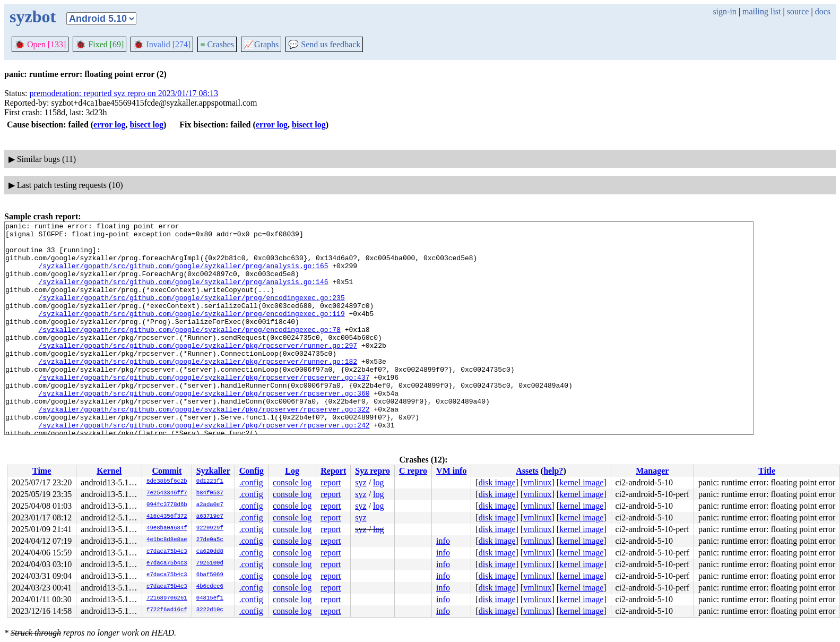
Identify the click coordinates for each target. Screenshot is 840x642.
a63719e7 (210, 517)
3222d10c (210, 610)
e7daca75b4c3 (167, 552)
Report (333, 471)
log (378, 482)
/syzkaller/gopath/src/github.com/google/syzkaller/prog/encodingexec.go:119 (191, 332)
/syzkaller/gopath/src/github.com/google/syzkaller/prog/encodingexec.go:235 (191, 313)
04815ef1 (210, 598)
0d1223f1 (210, 482)
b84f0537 (210, 493)
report (331, 482)
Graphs (261, 44)
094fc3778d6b (167, 505)
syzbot (33, 16)
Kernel (109, 471)
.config (251, 482)
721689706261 (167, 598)
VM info (451, 471)
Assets (527, 471)
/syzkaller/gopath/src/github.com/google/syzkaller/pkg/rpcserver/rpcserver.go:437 (204, 409)
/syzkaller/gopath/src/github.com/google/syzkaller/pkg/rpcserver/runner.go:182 (198, 390)
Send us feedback (324, 44)
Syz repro (373, 471)
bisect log (146, 125)
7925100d (210, 563)
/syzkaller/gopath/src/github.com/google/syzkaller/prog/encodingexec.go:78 (189, 352)
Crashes (217, 44)
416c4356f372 (167, 517)
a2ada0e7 (210, 505)
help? (553, 471)
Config (252, 471)
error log (109, 125)
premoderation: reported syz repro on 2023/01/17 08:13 (124, 93)
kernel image (581, 482)
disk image (497, 482)
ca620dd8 (210, 552)
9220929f (210, 528)
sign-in (724, 11)
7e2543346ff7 (167, 493)
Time (42, 471)
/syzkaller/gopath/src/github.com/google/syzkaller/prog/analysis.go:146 (183, 294)
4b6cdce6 (210, 587)
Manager (652, 471)
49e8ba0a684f (167, 528)
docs (823, 11)
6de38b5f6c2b (167, 482)
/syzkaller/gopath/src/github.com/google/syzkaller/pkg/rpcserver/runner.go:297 (198, 371)
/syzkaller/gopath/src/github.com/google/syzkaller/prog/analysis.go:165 (183, 275)
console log (292, 482)
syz (361, 482)
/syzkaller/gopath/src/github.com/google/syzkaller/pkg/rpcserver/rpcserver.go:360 (204, 428)
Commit (167, 471)
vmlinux (537, 482)
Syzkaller (213, 471)
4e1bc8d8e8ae (167, 540)
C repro (413, 471)
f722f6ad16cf (167, 610)
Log (292, 471)
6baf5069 (210, 575)
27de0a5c (210, 540)
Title (767, 471)
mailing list (761, 11)
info (443, 541)
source (798, 11)
